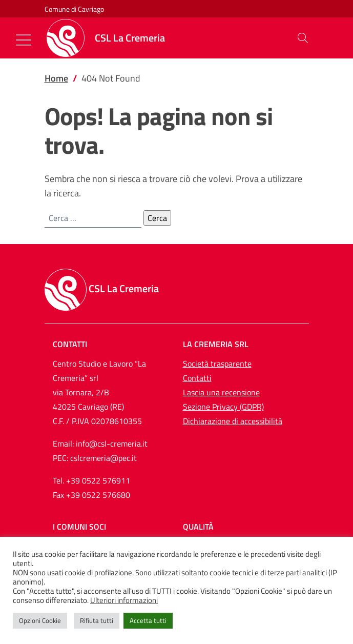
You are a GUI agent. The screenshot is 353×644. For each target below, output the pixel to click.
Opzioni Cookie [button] (40, 620)
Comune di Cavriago (74, 9)
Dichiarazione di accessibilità (233, 421)
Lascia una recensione (221, 392)
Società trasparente (217, 364)
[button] (303, 38)
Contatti (197, 378)
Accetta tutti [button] (148, 620)
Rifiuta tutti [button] (97, 620)
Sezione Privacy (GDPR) (223, 407)
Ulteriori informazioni (124, 600)
